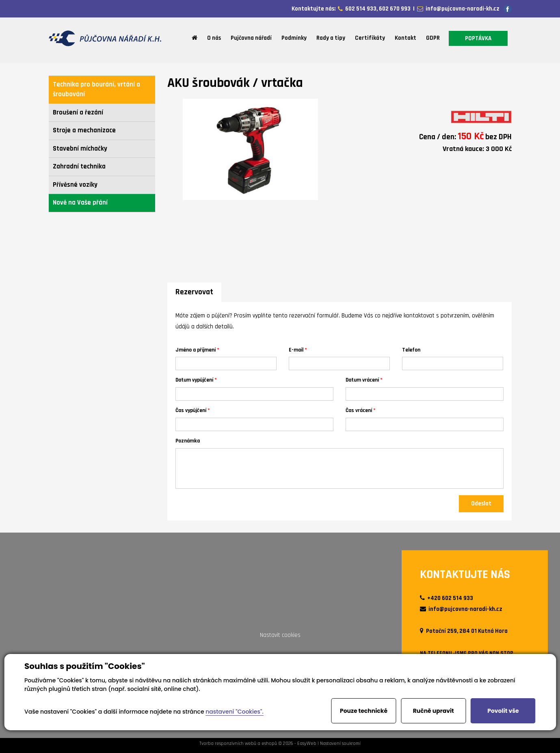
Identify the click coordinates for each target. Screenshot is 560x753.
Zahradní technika (79, 167)
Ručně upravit (434, 711)
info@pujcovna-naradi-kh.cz (461, 9)
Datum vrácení (362, 380)
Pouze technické (364, 711)
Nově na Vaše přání (80, 203)
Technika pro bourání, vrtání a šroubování (96, 90)
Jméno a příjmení (196, 350)
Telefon (411, 350)
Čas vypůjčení (191, 410)
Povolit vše (503, 711)
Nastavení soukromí (340, 743)
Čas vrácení (359, 410)
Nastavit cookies (280, 635)
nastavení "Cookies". (235, 712)
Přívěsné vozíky (75, 185)
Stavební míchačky (80, 149)
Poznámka (188, 441)
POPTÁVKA (478, 38)
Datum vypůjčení (194, 380)
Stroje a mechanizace (84, 131)
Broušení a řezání (78, 113)
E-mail (296, 350)
